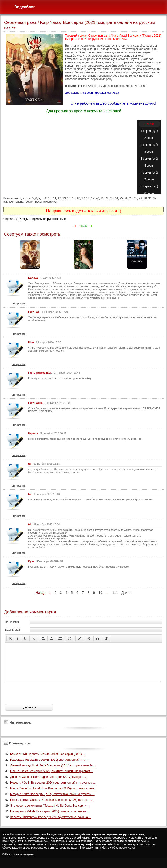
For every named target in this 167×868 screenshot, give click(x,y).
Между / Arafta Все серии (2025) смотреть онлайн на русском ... (52, 801)
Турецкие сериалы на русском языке (42, 219)
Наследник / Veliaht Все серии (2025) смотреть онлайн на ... (50, 819)
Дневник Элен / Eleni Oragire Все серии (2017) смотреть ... (49, 784)
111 (115, 593)
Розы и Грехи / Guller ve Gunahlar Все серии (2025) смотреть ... (52, 807)
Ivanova (33, 278)
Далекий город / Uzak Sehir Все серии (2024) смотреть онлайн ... (53, 773)
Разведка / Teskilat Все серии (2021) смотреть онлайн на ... (49, 767)
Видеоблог (25, 7)
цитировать (19, 304)
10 (101, 593)
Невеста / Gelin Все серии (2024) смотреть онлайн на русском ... (53, 790)
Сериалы (9, 219)
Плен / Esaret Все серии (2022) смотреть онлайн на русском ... (52, 778)
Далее (126, 593)
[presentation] (41, 700)
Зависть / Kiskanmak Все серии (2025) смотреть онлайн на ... (51, 824)
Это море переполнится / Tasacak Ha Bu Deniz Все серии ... (50, 813)
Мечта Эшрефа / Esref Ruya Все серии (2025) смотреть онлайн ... (54, 796)
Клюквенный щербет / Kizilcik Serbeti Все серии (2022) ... (48, 761)
